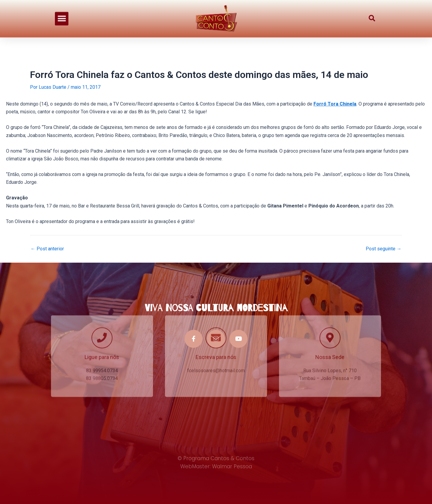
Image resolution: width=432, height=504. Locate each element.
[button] (62, 15)
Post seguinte (384, 249)
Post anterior (47, 249)
